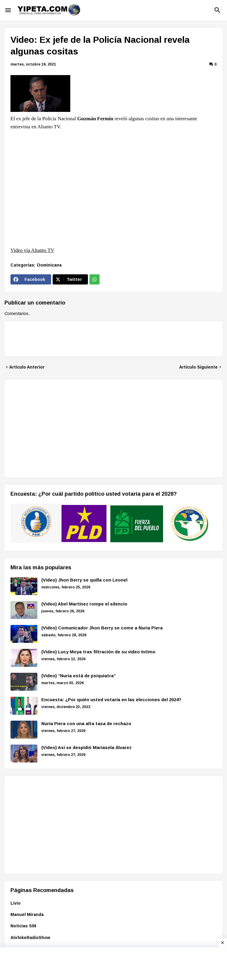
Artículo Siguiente (198, 367)
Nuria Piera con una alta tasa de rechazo (86, 723)
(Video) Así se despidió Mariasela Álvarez (86, 747)
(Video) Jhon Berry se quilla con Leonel (84, 580)
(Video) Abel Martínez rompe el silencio (84, 604)
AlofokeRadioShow (30, 938)
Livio (16, 903)
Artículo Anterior (27, 367)
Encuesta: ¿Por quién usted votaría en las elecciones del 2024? (111, 700)
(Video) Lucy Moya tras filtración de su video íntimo (98, 652)
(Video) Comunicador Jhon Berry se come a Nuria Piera (102, 628)
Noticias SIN (23, 926)
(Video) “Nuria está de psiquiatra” (79, 676)
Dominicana (49, 265)
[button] (8, 10)
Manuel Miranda (27, 914)
